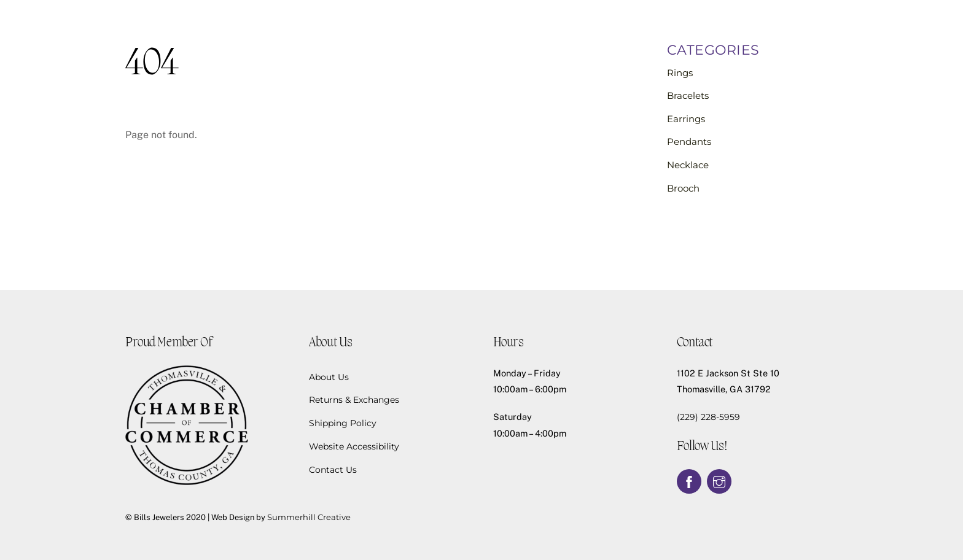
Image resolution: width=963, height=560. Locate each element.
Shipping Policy (343, 423)
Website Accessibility (354, 446)
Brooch (683, 188)
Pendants (689, 142)
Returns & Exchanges (354, 400)
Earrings (686, 119)
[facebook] (689, 481)
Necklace (688, 165)
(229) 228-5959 (708, 417)
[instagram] (719, 481)
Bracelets (688, 95)
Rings (680, 73)
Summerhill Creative (309, 517)
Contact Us (333, 470)
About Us (329, 377)
